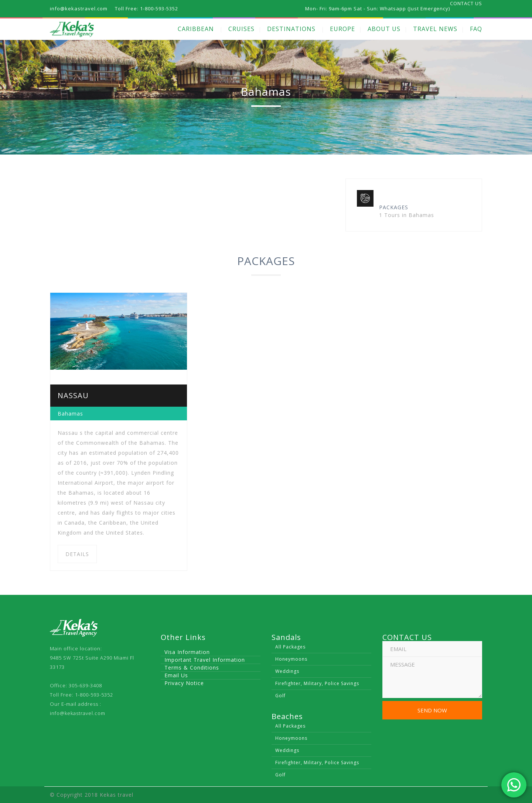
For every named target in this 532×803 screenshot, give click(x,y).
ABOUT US (384, 29)
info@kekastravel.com (78, 713)
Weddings (287, 671)
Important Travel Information (205, 660)
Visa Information (187, 652)
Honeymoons (291, 659)
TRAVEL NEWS (435, 29)
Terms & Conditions (192, 668)
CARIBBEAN (196, 29)
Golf (280, 696)
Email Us (176, 675)
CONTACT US (466, 3)
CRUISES (241, 29)
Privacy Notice (184, 683)
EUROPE (342, 29)
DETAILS (77, 554)
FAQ (476, 29)
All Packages (290, 647)
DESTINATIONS (291, 29)
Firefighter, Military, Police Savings (317, 683)
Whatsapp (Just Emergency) (415, 9)
